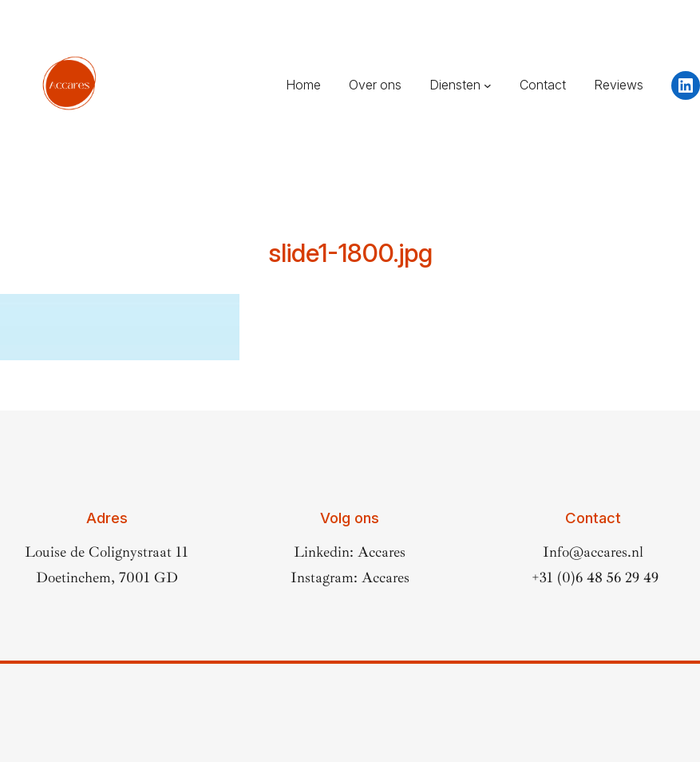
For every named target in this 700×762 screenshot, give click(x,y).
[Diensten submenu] (488, 85)
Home (303, 85)
